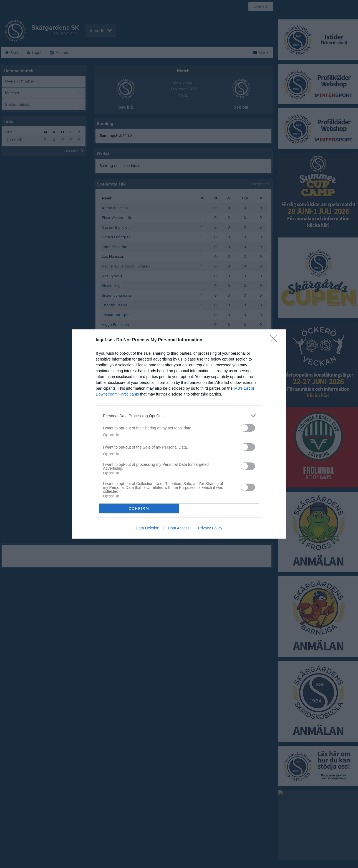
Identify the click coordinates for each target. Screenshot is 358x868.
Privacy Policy (210, 528)
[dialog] (179, 434)
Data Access (179, 528)
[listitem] (179, 416)
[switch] (248, 428)
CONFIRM (139, 508)
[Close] (275, 340)
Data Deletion (148, 528)
